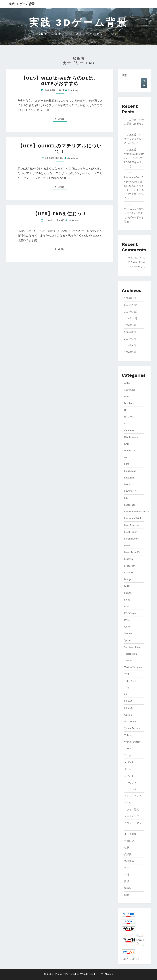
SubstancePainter (133, 647)
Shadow (128, 633)
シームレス (130, 789)
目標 (127, 881)
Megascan (130, 566)
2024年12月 (131, 305)
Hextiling (129, 478)
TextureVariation (133, 667)
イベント (129, 762)
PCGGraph (130, 613)
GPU (127, 457)
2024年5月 (130, 352)
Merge (128, 579)
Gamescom (130, 450)
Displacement (131, 437)
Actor (127, 383)
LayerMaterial (132, 525)
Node (127, 600)
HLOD (128, 484)
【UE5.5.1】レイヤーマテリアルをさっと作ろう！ (134, 139)
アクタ (128, 755)
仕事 (127, 847)
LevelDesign (131, 532)
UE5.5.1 (128, 715)
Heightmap (130, 471)
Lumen (128, 545)
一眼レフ (129, 841)
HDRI (127, 464)
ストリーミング (133, 796)
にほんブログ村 (130, 959)
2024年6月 (130, 345)
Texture (128, 660)
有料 (127, 874)
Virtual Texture (132, 728)
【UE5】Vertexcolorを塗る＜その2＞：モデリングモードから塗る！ (134, 213)
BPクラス (129, 417)
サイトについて (136, 257)
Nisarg (109, 974)
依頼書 (128, 854)
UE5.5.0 (128, 708)
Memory (129, 572)
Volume (128, 735)
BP (126, 410)
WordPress (87, 974)
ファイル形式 (132, 809)
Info (126, 498)
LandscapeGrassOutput (137, 511)
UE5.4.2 (128, 701)
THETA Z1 (130, 681)
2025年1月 (130, 298)
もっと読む (61, 119)
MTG (127, 586)
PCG (127, 606)
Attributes (130, 390)
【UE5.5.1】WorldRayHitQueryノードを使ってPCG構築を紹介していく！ (134, 158)
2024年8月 (130, 332)
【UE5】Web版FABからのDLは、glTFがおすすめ (60, 81)
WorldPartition (132, 742)
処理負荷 (129, 861)
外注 (127, 868)
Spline (127, 640)
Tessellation (130, 654)
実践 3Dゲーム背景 (22, 4)
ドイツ (128, 803)
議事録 (128, 888)
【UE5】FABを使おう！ (60, 214)
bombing (129, 403)
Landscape (130, 505)
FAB (126, 444)
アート (128, 748)
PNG (127, 620)
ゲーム (128, 769)
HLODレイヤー (133, 491)
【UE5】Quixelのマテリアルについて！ (60, 149)
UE (126, 694)
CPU (127, 423)
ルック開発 (130, 834)
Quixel (128, 626)
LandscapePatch (133, 518)
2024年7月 (130, 339)
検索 (124, 75)
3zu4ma (73, 90)
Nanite (128, 593)
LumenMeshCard (133, 552)
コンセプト (130, 782)
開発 (127, 895)
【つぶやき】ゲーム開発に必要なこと (134, 123)
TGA (127, 674)
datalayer (129, 430)
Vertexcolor (130, 721)
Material (129, 559)
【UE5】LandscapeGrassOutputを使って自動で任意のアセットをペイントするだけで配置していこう (134, 185)
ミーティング (132, 816)
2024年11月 (131, 312)
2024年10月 (131, 318)
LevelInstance (131, 539)
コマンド (129, 775)
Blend (127, 396)
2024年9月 (130, 325)
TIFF (127, 687)
